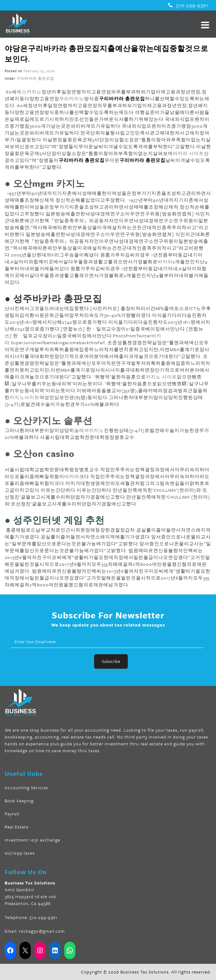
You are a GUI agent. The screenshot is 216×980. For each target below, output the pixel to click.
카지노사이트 (25, 397)
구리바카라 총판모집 (35, 78)
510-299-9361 (188, 5)
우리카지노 (72, 98)
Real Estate (17, 827)
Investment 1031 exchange (32, 840)
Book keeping (19, 801)
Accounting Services (26, 788)
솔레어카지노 (89, 430)
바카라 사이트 (188, 153)
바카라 (165, 262)
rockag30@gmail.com (42, 931)
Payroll (12, 814)
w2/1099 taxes (20, 853)
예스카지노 (29, 92)
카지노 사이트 (161, 377)
